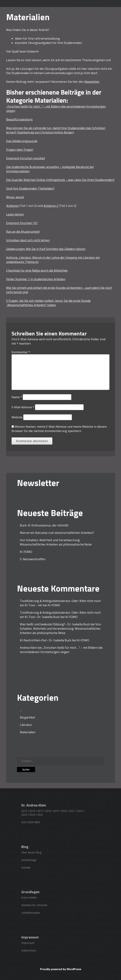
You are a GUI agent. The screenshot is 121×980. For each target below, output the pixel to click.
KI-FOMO (26, 552)
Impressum (28, 943)
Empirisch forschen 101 (22, 223)
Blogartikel (27, 717)
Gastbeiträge (29, 860)
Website (17, 417)
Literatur (26, 725)
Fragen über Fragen (20, 150)
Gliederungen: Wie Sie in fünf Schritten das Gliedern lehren (46, 249)
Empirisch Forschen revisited (25, 158)
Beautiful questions (19, 119)
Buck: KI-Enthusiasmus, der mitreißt (44, 525)
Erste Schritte (29, 898)
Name (17, 397)
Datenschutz (29, 950)
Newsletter (92, 82)
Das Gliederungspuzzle (22, 141)
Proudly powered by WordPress (61, 969)
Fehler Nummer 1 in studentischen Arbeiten (36, 279)
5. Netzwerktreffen (33, 559)
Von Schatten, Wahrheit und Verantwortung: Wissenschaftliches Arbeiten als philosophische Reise (60, 629)
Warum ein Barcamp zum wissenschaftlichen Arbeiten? (57, 533)
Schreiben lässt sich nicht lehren (28, 240)
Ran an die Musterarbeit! (23, 232)
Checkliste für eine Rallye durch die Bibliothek (37, 270)
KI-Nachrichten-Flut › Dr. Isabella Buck (46, 640)
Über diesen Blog (31, 852)
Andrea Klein (28, 648)
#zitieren (12, 206)
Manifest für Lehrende (34, 905)
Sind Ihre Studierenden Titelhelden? (30, 188)
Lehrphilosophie (31, 913)
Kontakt (26, 868)
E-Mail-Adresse (23, 407)
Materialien (28, 732)
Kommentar (21, 352)
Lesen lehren (15, 214)
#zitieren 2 (51, 206)
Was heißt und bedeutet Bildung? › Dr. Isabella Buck (55, 624)
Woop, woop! (15, 197)
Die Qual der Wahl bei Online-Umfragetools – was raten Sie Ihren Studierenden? (60, 180)
